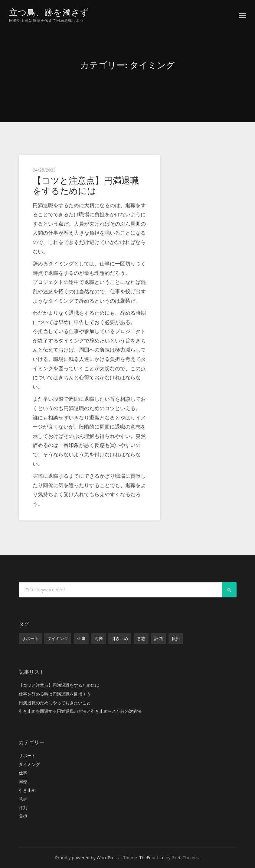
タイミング (58, 638)
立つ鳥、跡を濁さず (51, 12)
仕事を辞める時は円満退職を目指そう (55, 694)
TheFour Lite (152, 858)
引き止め (120, 638)
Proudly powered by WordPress (87, 858)
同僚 (99, 638)
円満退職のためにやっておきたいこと (55, 702)
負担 (176, 638)
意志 (141, 638)
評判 (159, 638)
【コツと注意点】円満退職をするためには (86, 186)
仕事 (81, 638)
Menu (242, 16)
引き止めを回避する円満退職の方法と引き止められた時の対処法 (80, 711)
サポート (30, 638)
